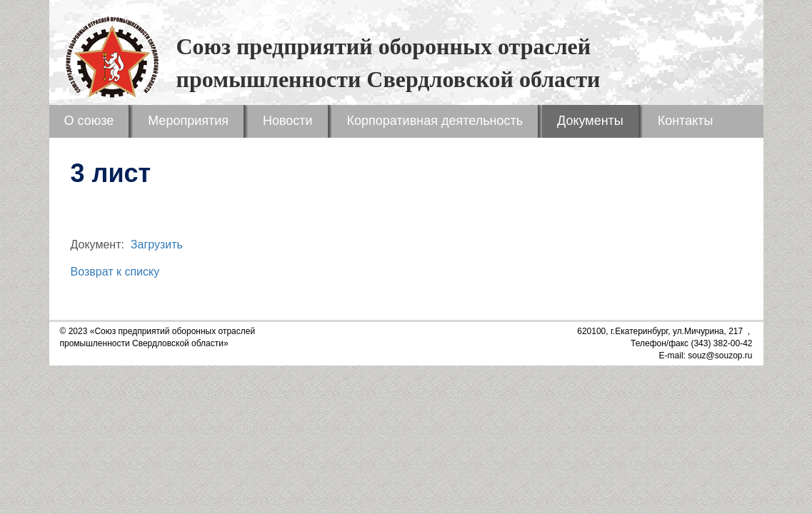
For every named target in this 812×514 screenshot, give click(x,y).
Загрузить (157, 245)
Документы (590, 121)
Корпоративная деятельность (435, 121)
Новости (288, 121)
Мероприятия (188, 121)
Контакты (686, 121)
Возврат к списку (115, 272)
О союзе (89, 121)
